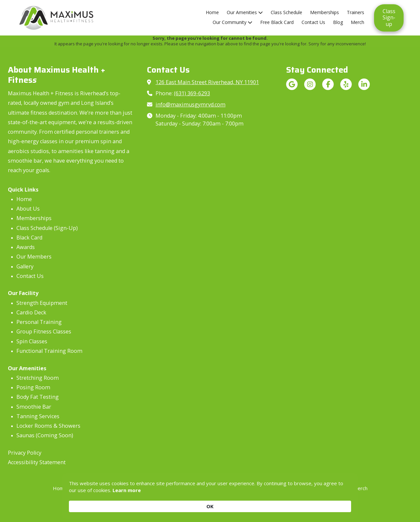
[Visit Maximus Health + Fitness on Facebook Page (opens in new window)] (328, 84)
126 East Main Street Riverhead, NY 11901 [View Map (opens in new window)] (207, 82)
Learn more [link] (148, 506)
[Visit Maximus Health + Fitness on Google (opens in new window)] (292, 84)
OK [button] (341, 502)
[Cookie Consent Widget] (210, 502)
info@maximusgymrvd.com (190, 104)
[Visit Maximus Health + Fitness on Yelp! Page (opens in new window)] (346, 84)
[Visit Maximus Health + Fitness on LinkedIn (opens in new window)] (364, 84)
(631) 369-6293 (192, 93)
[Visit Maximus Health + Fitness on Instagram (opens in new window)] (310, 84)
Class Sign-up (389, 18)
